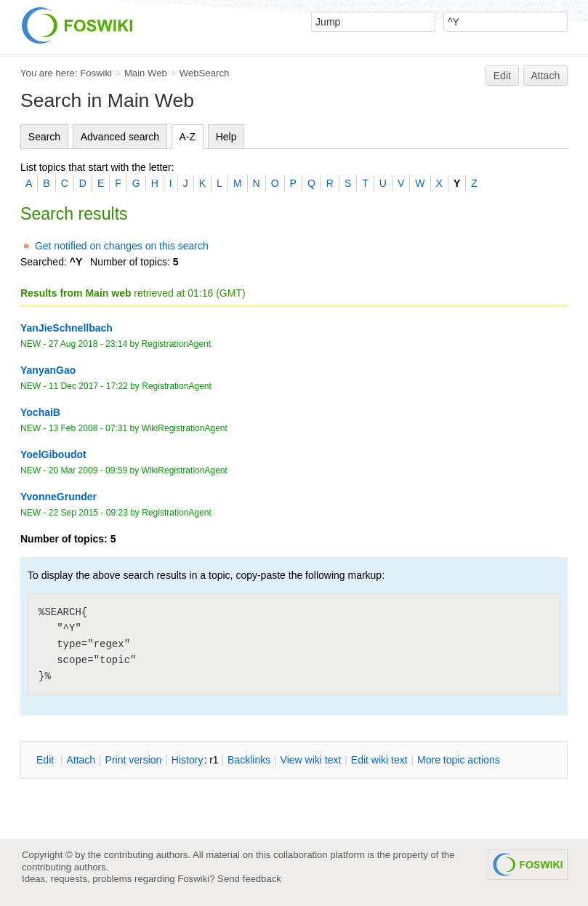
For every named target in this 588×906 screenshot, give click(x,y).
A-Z (188, 137)
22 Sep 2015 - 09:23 (88, 513)
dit (47, 760)
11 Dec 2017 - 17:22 (88, 386)
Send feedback (249, 879)
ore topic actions (459, 760)
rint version (134, 760)
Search (44, 137)
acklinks (249, 760)
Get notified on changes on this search (122, 246)
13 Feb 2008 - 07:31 (88, 428)
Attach (546, 76)
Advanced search (120, 137)
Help (226, 137)
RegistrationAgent (177, 344)
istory (188, 760)
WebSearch (205, 73)
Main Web (146, 73)
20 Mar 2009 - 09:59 (88, 470)
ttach (81, 760)
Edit (502, 76)
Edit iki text (379, 760)
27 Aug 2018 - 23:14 (88, 344)
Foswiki (96, 73)
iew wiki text (311, 760)
